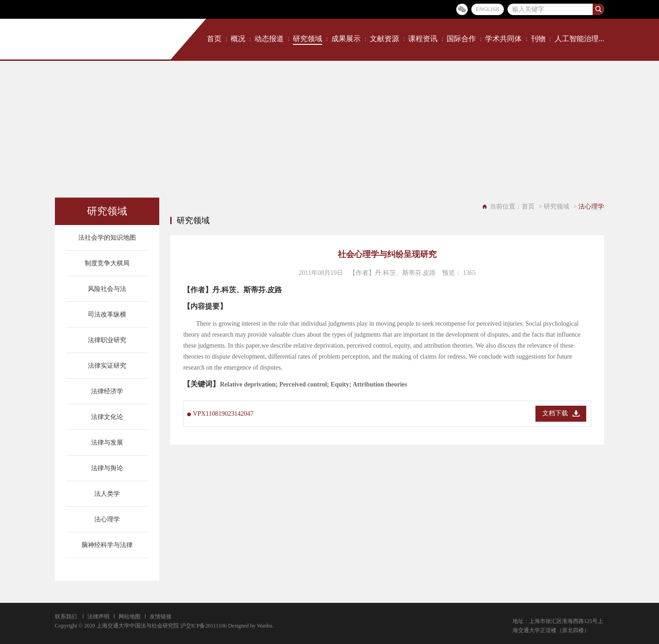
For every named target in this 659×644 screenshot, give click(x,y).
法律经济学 (107, 391)
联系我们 (66, 617)
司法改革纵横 (107, 314)
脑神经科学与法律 (107, 545)
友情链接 (161, 617)
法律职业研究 (107, 340)
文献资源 (384, 39)
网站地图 (130, 617)
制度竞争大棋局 (107, 263)
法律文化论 (107, 417)
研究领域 (308, 39)
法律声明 (98, 617)
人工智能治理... (579, 39)
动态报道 (269, 39)
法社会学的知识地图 (107, 238)
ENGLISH (488, 9)
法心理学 (107, 519)
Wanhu (265, 626)
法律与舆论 (107, 468)
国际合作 (461, 39)
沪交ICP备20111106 (203, 626)
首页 (214, 39)
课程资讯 (423, 39)
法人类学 (107, 494)
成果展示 (346, 39)
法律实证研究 (107, 366)
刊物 (538, 39)
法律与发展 (107, 443)
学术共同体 (503, 39)
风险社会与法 (107, 289)
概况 (238, 39)
